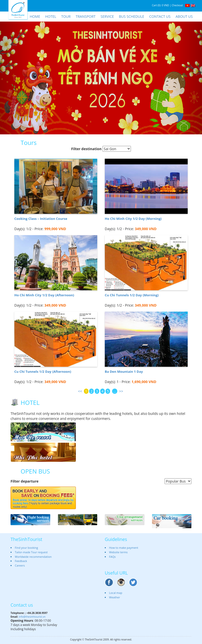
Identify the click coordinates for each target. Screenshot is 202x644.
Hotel (51, 16)
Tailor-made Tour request (31, 552)
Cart (155, 5)
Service (107, 16)
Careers (20, 565)
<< (80, 391)
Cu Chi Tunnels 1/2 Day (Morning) (132, 295)
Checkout (177, 5)
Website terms (118, 552)
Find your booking (26, 548)
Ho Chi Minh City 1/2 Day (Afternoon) (44, 295)
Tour (66, 16)
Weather (115, 597)
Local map (116, 593)
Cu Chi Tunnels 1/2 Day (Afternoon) (43, 372)
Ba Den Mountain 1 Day (124, 372)
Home (35, 16)
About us (184, 16)
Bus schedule (132, 16)
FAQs (112, 557)
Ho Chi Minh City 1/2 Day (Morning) (133, 219)
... (115, 391)
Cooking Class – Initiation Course (41, 219)
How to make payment (124, 548)
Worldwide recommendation (33, 557)
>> (121, 391)
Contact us (160, 16)
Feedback (21, 561)
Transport (86, 16)
